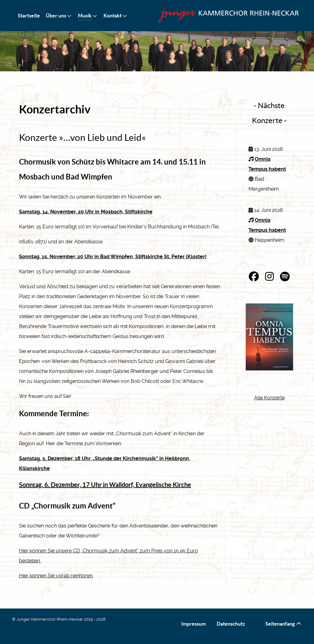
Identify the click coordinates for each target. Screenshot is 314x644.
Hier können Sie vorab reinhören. (56, 576)
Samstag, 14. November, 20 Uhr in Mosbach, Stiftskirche (86, 212)
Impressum (193, 624)
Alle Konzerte (269, 398)
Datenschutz (231, 624)
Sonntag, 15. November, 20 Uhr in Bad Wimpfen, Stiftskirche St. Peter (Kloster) (113, 257)
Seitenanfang (284, 624)
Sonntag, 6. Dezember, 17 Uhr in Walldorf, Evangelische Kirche (105, 485)
